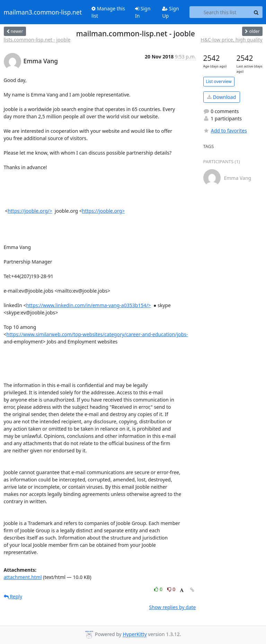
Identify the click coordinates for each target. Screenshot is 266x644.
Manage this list (108, 12)
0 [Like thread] (159, 589)
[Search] (256, 12)
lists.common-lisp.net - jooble (37, 40)
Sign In (143, 12)
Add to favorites (225, 131)
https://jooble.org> (103, 211)
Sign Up (170, 12)
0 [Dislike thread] (171, 589)
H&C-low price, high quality (231, 40)
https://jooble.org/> (30, 211)
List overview (219, 81)
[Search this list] (220, 12)
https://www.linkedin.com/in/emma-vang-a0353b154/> (88, 305)
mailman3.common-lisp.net (43, 12)
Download (221, 97)
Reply (13, 596)
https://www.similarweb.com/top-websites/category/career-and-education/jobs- (97, 334)
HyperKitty (135, 634)
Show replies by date (172, 607)
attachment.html (23, 577)
